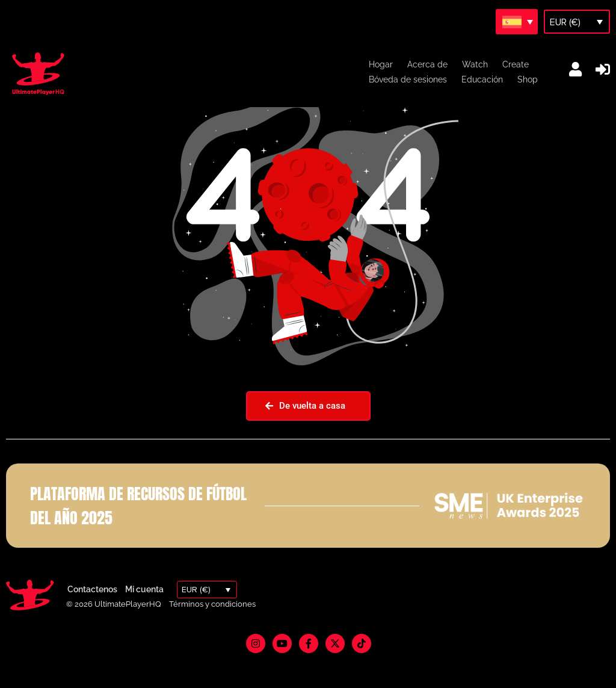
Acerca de (427, 64)
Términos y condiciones (212, 633)
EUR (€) (565, 22)
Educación (482, 79)
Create (516, 64)
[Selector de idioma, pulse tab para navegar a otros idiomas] (517, 22)
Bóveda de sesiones (408, 79)
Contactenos (92, 618)
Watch (475, 64)
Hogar (381, 64)
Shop (528, 79)
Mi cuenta (144, 618)
